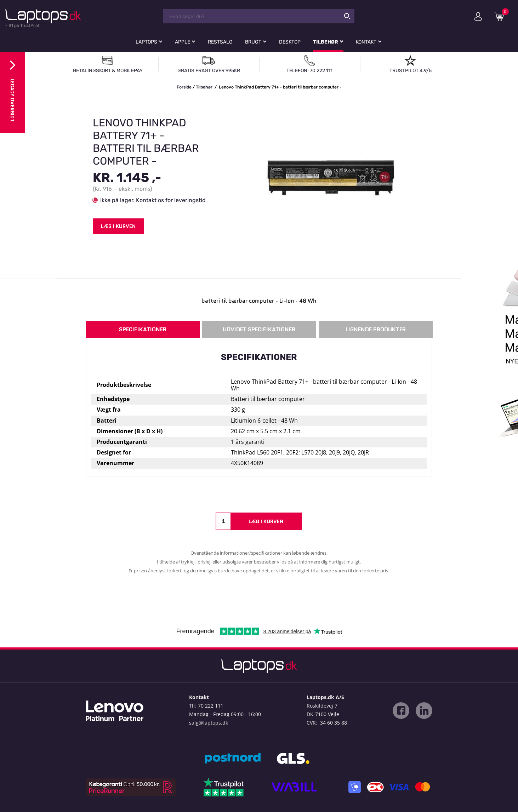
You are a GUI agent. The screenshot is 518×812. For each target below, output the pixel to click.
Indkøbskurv (502, 16)
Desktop (290, 42)
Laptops (146, 42)
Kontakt (366, 42)
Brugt (253, 42)
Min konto (478, 17)
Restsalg (220, 42)
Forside (184, 87)
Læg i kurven (118, 226)
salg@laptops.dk (209, 723)
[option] (259, 178)
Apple (183, 42)
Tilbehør (326, 42)
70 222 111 (211, 706)
